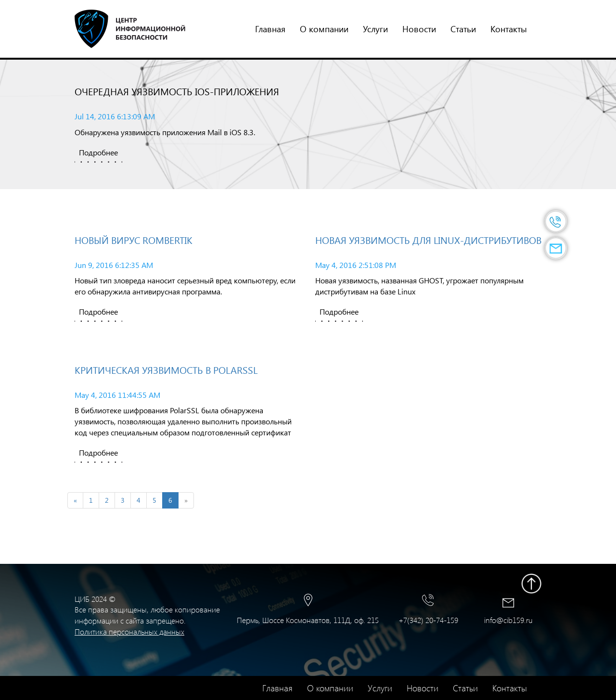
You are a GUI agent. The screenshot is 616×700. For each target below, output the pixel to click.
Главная (270, 29)
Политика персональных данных (129, 631)
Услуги (375, 29)
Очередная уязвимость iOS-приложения (177, 91)
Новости (419, 29)
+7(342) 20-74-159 (428, 620)
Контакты (509, 29)
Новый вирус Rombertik (134, 240)
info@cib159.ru (508, 620)
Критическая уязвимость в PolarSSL (166, 370)
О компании (324, 29)
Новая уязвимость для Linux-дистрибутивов (428, 240)
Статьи (463, 29)
